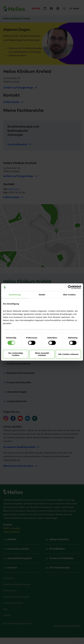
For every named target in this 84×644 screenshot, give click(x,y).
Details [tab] (42, 295)
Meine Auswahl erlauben (42, 354)
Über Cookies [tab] (69, 295)
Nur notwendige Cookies (16, 354)
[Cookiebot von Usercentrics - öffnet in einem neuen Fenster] (70, 287)
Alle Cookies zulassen (68, 354)
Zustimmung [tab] (15, 295)
